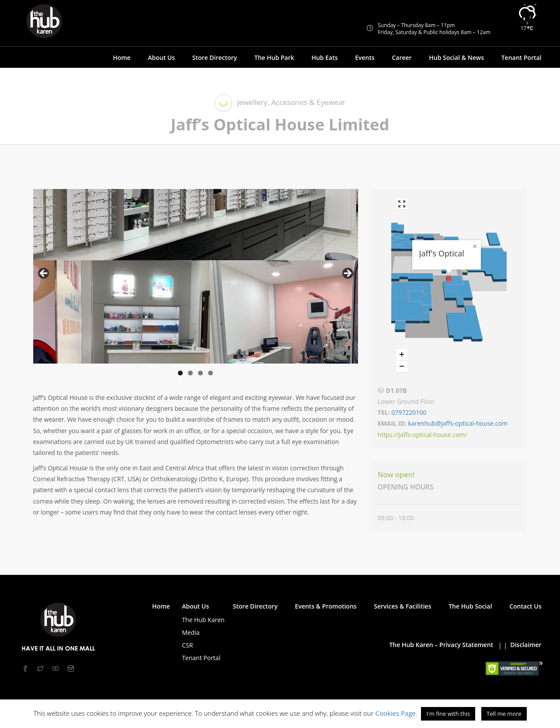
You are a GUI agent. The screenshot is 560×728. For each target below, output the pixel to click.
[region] (196, 276)
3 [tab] (200, 373)
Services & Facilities (402, 606)
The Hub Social (470, 606)
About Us (161, 58)
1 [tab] (180, 373)
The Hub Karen (203, 620)
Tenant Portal (522, 58)
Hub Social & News (456, 58)
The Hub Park (274, 58)
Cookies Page (395, 713)
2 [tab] (190, 373)
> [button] (347, 274)
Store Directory (215, 58)
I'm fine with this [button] (448, 714)
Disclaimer (526, 645)
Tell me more (504, 714)
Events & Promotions (326, 606)
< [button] (44, 274)
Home (122, 58)
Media (191, 632)
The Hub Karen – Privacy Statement (441, 645)
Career (402, 58)
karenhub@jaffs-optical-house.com (457, 423)
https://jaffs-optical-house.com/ (423, 435)
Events (365, 58)
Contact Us (525, 606)
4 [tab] (210, 373)
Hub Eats (324, 58)
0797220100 (408, 412)
